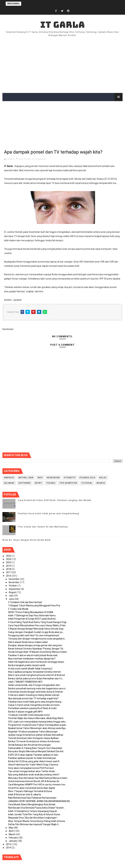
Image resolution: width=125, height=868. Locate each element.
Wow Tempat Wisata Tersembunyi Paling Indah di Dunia (37, 821)
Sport (39, 483)
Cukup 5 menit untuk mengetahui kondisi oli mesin (34, 705)
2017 (9, 572)
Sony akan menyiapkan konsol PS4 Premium (31, 768)
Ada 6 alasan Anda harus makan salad (28, 642)
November (14, 582)
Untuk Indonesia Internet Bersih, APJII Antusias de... (34, 781)
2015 (9, 844)
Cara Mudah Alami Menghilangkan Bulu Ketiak (32, 804)
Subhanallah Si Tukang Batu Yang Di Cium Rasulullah (35, 748)
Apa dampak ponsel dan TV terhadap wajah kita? (33, 698)
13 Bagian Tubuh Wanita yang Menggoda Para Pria (34, 606)
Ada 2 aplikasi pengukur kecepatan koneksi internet (35, 672)
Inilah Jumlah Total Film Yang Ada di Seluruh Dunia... (35, 814)
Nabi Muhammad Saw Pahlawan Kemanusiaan (32, 798)
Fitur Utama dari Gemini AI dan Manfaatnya (43, 527)
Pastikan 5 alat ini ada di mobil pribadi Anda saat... (34, 655)
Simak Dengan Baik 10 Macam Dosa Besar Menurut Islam (38, 652)
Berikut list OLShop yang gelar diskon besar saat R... (34, 761)
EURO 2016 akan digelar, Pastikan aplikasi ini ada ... (34, 755)
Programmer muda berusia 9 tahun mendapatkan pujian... (38, 725)
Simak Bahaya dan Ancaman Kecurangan (29, 745)
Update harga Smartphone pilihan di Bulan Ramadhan (36, 735)
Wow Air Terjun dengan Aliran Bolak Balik (27, 540)
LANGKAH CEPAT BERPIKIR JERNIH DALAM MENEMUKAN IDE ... (40, 801)
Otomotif (70, 478)
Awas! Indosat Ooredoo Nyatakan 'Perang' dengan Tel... (36, 649)
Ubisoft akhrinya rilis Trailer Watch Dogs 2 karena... (34, 765)
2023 (9, 562)
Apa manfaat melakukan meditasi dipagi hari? (32, 659)
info (40, 478)
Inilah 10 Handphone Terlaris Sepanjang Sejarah (33, 811)
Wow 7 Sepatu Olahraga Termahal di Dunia (30, 791)
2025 (9, 556)
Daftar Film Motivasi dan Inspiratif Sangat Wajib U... (34, 824)
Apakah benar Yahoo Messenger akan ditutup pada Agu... (38, 728)
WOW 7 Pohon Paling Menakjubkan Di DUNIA (31, 612)
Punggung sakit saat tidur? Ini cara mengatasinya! (34, 635)
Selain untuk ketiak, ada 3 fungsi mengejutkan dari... (35, 685)
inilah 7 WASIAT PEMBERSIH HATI (25, 682)
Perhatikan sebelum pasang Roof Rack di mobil (32, 708)
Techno (51, 483)
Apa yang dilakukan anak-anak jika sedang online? (34, 775)
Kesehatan (41, 159)
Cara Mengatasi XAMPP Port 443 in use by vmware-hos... (37, 785)
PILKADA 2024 (87, 478)
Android (9, 478)
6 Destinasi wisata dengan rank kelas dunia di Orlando (36, 692)
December (14, 579)
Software (25, 483)
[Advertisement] (62, 65)
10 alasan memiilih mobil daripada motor (29, 715)
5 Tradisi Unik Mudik (18, 609)
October (13, 586)
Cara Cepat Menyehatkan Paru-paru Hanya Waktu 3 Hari (37, 625)
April (11, 831)
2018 (9, 569)
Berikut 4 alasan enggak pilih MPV (25, 712)
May (11, 828)
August (13, 592)
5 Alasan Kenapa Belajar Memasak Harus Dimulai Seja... (37, 629)
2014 (9, 848)
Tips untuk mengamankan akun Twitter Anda (31, 771)
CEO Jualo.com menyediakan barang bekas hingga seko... (38, 722)
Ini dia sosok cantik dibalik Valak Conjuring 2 (30, 669)
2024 (9, 559)
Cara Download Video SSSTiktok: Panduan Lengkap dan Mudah (55, 500)
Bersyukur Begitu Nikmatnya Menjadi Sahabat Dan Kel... (36, 751)
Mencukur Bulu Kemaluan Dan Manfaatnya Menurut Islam (38, 778)
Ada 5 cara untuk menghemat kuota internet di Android (36, 675)
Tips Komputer (68, 483)
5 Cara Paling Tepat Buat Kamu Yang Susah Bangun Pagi (37, 622)
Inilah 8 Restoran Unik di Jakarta (24, 794)
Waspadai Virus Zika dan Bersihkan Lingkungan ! (33, 818)
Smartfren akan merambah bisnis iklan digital (31, 788)
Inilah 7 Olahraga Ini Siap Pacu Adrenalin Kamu (32, 615)
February (14, 838)
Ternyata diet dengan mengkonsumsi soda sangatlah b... (37, 639)
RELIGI (103, 478)
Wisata (101, 483)
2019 (9, 566)
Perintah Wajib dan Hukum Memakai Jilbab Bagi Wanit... (36, 718)
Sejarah (9, 483)
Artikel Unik (26, 478)
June (12, 599)
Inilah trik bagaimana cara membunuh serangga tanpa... (37, 662)
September (15, 589)
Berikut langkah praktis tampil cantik (27, 665)
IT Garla (62, 25)
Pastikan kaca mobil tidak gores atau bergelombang (49, 513)
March (12, 834)
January (13, 841)
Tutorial (87, 483)
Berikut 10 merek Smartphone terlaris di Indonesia (34, 741)
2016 (9, 576)
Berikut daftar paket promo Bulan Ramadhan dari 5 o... (36, 679)
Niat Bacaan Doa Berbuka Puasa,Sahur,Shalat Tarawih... (37, 808)
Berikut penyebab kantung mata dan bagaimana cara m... (38, 688)
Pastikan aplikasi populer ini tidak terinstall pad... (33, 758)
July (11, 596)
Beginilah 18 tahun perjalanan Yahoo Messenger (33, 732)
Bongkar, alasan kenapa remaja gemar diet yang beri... (36, 645)
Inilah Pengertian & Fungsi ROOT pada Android (32, 619)
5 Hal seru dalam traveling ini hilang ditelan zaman (34, 695)
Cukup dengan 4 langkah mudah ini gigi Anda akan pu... (36, 632)
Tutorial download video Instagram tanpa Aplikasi (33, 738)
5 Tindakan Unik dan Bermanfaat (25, 602)
